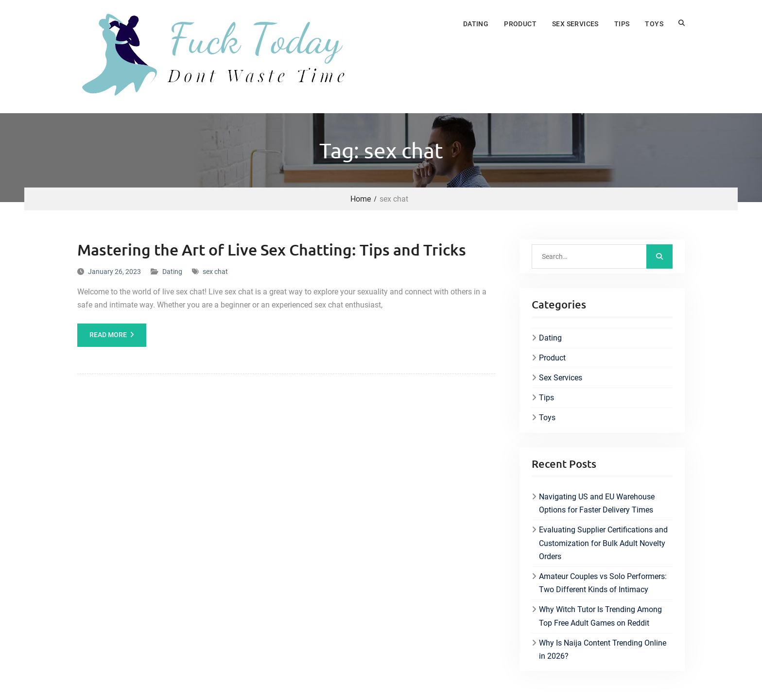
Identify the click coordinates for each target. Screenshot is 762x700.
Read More (108, 335)
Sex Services (575, 24)
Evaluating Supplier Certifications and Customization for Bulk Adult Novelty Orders (603, 543)
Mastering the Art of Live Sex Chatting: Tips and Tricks (272, 249)
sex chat (215, 272)
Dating (476, 24)
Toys (654, 24)
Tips (622, 24)
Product (520, 24)
